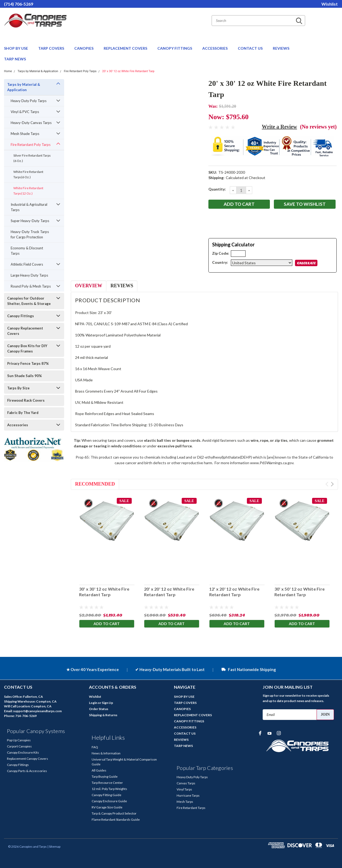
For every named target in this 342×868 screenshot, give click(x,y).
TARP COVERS (52, 48)
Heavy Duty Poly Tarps (29, 101)
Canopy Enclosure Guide (109, 801)
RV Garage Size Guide (107, 807)
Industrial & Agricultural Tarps (29, 207)
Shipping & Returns (103, 715)
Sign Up (107, 703)
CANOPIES (84, 48)
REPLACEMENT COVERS (126, 48)
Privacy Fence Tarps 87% (28, 363)
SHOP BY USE (16, 48)
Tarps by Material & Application (38, 71)
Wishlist (330, 4)
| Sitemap (54, 846)
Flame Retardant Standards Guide (116, 819)
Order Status (99, 709)
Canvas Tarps (186, 783)
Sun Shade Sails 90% (25, 376)
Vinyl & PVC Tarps (25, 112)
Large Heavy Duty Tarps (29, 275)
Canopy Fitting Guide (106, 795)
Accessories (18, 425)
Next (332, 484)
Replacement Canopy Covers (28, 759)
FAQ (95, 747)
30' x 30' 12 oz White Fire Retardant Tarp (104, 592)
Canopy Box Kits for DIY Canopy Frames (27, 348)
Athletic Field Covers (27, 264)
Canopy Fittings (21, 316)
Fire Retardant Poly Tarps (80, 71)
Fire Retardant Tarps (191, 808)
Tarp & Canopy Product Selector (114, 813)
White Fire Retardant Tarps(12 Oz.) (28, 191)
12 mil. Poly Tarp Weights (109, 789)
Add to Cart (107, 624)
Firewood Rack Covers (26, 400)
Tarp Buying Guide (105, 776)
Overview (89, 286)
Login (93, 703)
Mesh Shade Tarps (25, 134)
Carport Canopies (19, 746)
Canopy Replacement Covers (25, 331)
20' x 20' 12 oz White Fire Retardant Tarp (169, 592)
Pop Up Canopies (19, 740)
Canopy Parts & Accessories (27, 771)
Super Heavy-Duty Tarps (30, 221)
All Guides (99, 770)
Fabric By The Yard (23, 413)
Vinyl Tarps (184, 789)
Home (8, 71)
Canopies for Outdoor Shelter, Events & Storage (29, 301)
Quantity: (217, 189)
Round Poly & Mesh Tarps (31, 286)
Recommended (95, 484)
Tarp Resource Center (107, 783)
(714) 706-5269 (19, 4)
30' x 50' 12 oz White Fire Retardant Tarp (299, 592)
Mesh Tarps (185, 802)
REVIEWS (281, 48)
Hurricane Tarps (188, 795)
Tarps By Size (18, 388)
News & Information (106, 753)
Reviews (122, 286)
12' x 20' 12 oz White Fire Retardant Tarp (234, 592)
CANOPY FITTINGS (175, 48)
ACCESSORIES (215, 48)
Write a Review (279, 127)
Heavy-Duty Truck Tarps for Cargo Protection (30, 234)
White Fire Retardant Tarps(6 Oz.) (28, 174)
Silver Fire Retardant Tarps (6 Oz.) (32, 158)
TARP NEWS (15, 59)
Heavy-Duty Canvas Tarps (31, 123)
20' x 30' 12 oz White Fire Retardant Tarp (128, 71)
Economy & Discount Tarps (27, 251)
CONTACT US (251, 48)
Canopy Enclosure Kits (23, 752)
